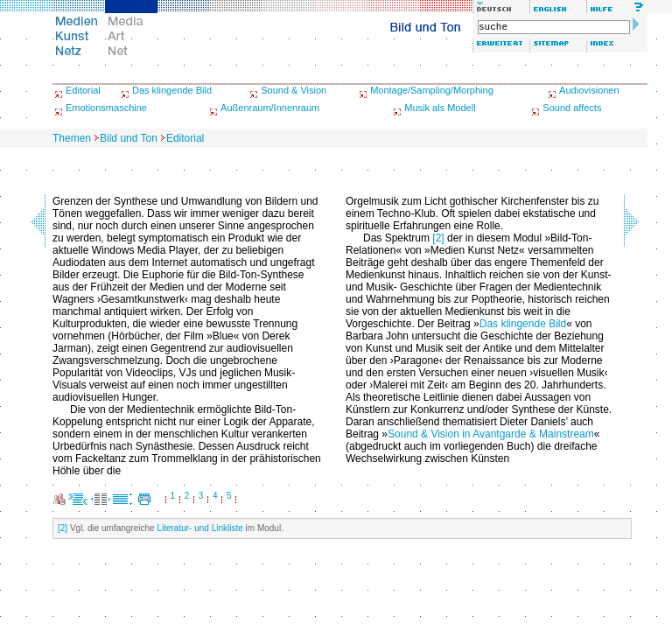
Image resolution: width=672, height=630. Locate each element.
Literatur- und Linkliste (199, 528)
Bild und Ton (129, 138)
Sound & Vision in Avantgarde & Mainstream (491, 434)
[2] (438, 238)
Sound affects (572, 108)
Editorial (83, 90)
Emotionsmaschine (106, 108)
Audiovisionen (589, 90)
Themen (72, 138)
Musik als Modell (440, 108)
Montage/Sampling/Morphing (432, 90)
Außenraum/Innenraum (270, 108)
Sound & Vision (294, 90)
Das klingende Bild (172, 90)
